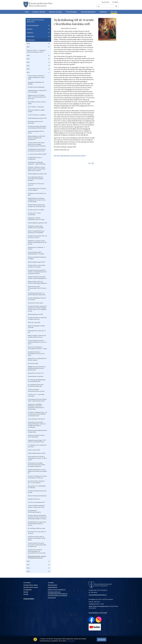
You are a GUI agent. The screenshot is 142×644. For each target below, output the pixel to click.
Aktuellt (26, 592)
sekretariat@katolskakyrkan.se (98, 595)
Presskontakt (52, 598)
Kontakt (26, 594)
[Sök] (105, 6)
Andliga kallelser (53, 587)
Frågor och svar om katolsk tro (57, 589)
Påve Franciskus (53, 585)
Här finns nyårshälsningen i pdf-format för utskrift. (70, 155)
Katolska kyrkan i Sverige (31, 587)
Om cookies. (71, 641)
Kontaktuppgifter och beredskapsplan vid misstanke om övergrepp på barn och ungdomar (58, 594)
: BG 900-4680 (98, 613)
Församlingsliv (28, 589)
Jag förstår (102, 639)
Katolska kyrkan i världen (31, 585)
